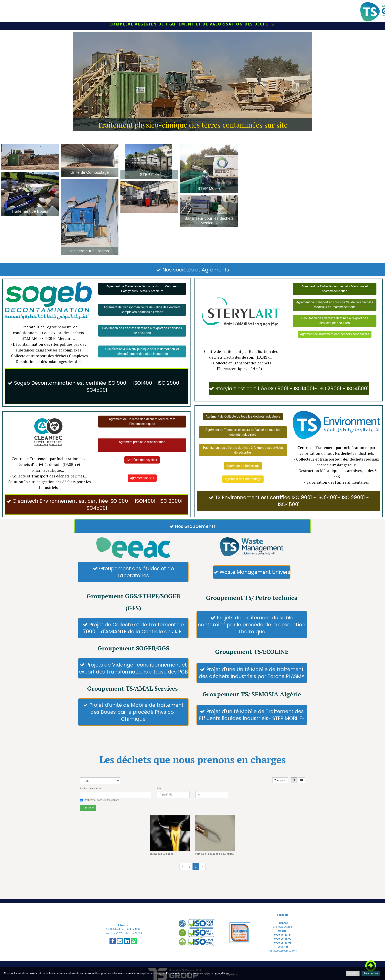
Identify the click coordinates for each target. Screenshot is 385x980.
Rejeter (353, 973)
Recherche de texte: (91, 798)
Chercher (88, 817)
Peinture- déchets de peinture (214, 863)
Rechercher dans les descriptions (100, 809)
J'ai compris (371, 973)
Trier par (280, 790)
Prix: (159, 798)
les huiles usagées (162, 863)
